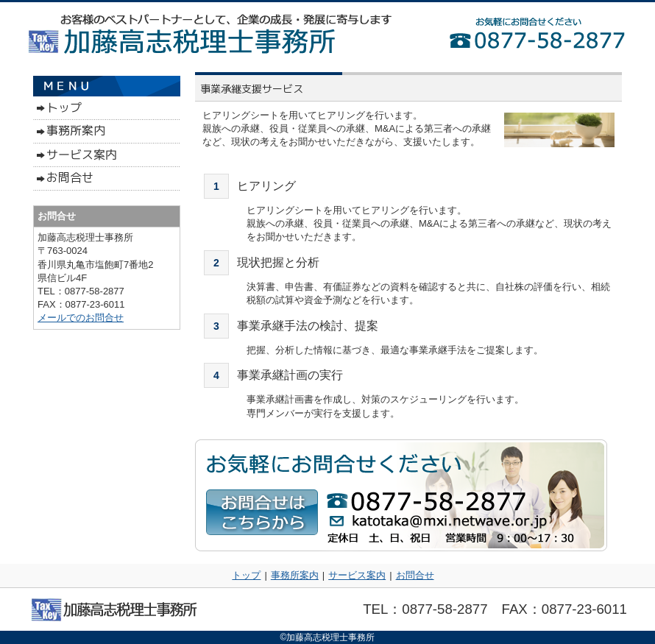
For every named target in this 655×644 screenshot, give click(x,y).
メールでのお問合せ (81, 318)
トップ (246, 575)
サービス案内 (357, 575)
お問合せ (415, 575)
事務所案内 (295, 575)
